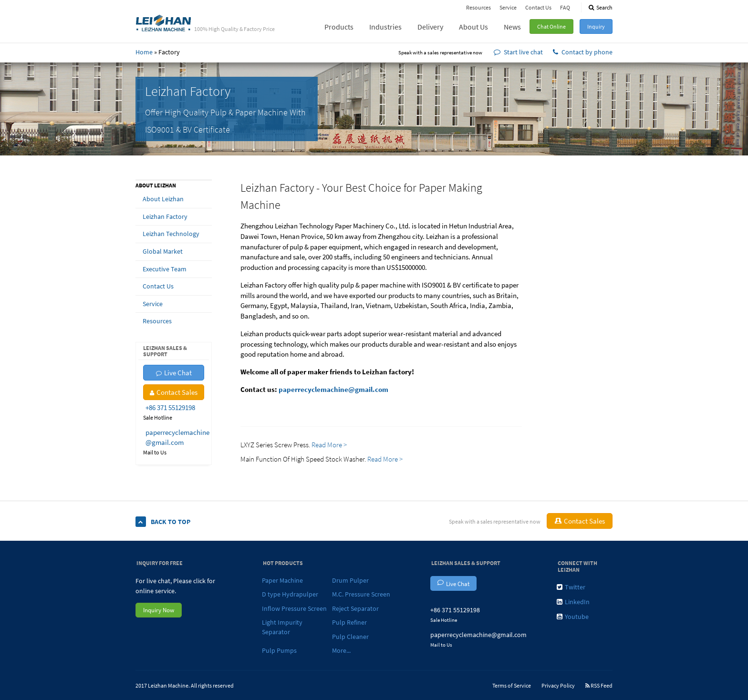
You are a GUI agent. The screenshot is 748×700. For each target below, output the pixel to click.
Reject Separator (355, 608)
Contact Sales (174, 392)
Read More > (330, 445)
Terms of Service (512, 685)
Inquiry (596, 26)
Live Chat (174, 373)
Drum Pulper (350, 580)
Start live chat (518, 52)
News (512, 27)
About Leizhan (163, 199)
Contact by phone (583, 52)
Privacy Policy (558, 685)
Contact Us (538, 7)
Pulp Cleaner (350, 637)
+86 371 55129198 (170, 407)
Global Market (163, 251)
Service (508, 7)
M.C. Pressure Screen (361, 594)
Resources (478, 7)
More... (341, 650)
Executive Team (165, 269)
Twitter (571, 587)
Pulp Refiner (349, 622)
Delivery (430, 27)
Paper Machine (282, 580)
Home (144, 52)
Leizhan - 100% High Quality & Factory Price (164, 22)
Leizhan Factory (165, 216)
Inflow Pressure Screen (294, 608)
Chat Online (551, 26)
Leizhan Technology (171, 234)
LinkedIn (573, 602)
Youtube (573, 617)
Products (339, 27)
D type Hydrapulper (290, 594)
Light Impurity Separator (282, 627)
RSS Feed (599, 685)
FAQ (565, 7)
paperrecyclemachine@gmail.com (333, 389)
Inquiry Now (159, 610)
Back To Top (163, 522)
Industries (385, 27)
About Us (473, 27)
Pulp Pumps (279, 650)
